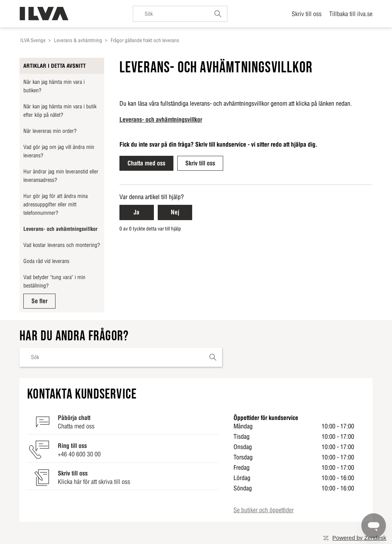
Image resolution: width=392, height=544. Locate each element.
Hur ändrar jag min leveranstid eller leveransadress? (61, 176)
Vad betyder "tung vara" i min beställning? (54, 281)
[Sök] (180, 14)
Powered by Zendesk (359, 538)
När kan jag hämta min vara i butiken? (54, 86)
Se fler (39, 301)
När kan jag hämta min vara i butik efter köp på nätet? (60, 111)
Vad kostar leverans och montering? (62, 245)
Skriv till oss (307, 14)
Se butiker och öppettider (264, 510)
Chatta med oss (146, 163)
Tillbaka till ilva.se (351, 14)
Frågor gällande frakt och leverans (145, 40)
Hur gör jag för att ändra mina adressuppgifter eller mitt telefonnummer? (56, 204)
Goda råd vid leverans (46, 261)
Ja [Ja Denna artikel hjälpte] (136, 212)
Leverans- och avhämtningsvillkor (60, 229)
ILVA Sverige (33, 40)
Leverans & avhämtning (78, 40)
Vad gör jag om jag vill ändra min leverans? (59, 151)
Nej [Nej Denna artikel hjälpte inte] (175, 212)
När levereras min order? (50, 131)
